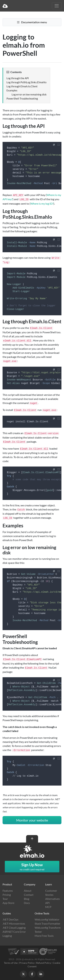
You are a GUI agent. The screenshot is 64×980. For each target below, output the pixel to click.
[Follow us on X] (23, 974)
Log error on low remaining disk (29, 94)
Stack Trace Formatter (47, 923)
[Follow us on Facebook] (32, 974)
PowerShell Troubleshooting (22, 98)
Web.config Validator (47, 919)
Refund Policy (44, 963)
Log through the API (18, 78)
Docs (27, 903)
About (28, 891)
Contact (29, 895)
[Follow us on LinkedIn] (41, 974)
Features (8, 891)
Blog (27, 899)
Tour (5, 899)
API (47, 903)
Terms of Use (11, 963)
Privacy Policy (27, 963)
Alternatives (52, 899)
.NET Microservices (14, 923)
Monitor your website (32, 820)
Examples (12, 90)
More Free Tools (44, 936)
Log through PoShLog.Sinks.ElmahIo (26, 82)
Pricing (7, 895)
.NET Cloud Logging (14, 928)
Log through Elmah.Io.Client (22, 86)
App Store (8, 903)
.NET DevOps (10, 919)
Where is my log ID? (42, 204)
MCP (48, 907)
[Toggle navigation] (57, 6)
